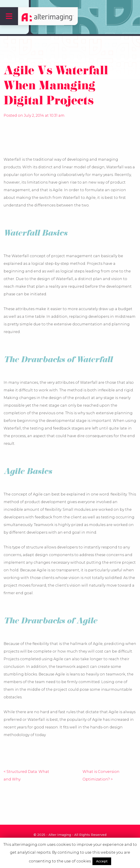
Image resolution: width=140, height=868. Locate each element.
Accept (102, 861)
